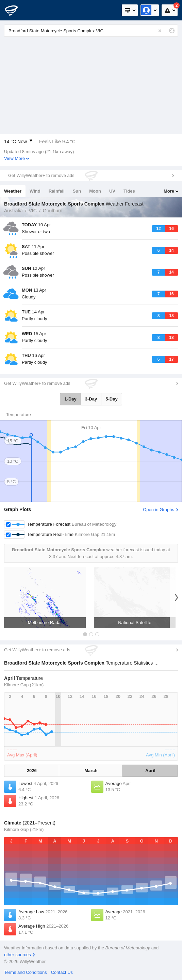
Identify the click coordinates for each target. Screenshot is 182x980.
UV (112, 191)
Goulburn (53, 211)
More (169, 191)
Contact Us (62, 972)
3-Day (91, 399)
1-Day (70, 399)
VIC (32, 211)
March (91, 771)
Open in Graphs (159, 510)
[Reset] (160, 31)
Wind (35, 191)
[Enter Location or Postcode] (91, 31)
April (150, 771)
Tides (129, 191)
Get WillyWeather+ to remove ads (41, 175)
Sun (77, 191)
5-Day (111, 399)
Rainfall (57, 191)
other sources (18, 955)
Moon (95, 191)
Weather (13, 191)
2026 (32, 771)
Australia (13, 211)
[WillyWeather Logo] (15, 10)
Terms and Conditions (26, 972)
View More (14, 158)
